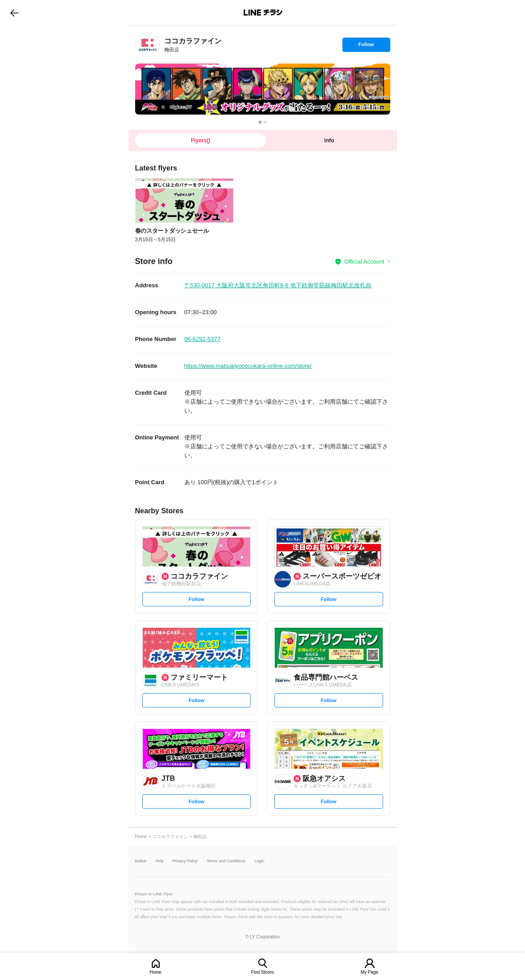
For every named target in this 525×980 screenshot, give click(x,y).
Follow (366, 47)
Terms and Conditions (226, 861)
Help (160, 861)
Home (156, 972)
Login (260, 861)
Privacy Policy (185, 861)
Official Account (364, 262)
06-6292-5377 (203, 339)
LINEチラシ (263, 13)
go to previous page (15, 13)
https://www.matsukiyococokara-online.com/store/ (248, 366)
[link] (147, 45)
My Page (369, 972)
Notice (141, 861)
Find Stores (262, 972)
